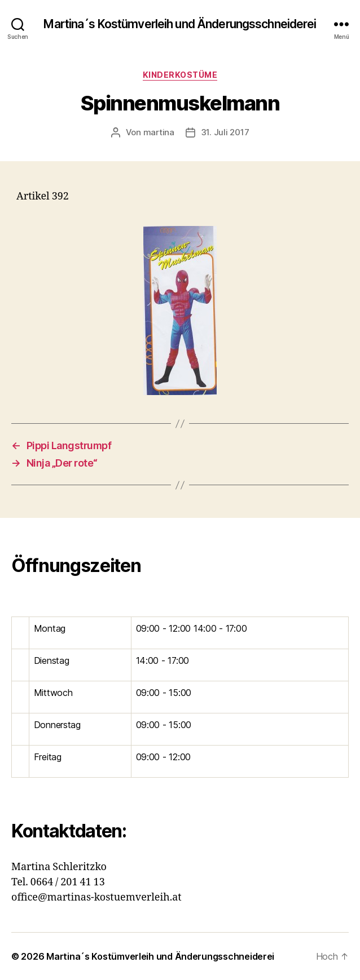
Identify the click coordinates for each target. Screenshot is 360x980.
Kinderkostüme (180, 75)
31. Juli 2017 (225, 132)
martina (159, 132)
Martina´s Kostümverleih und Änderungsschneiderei (180, 24)
